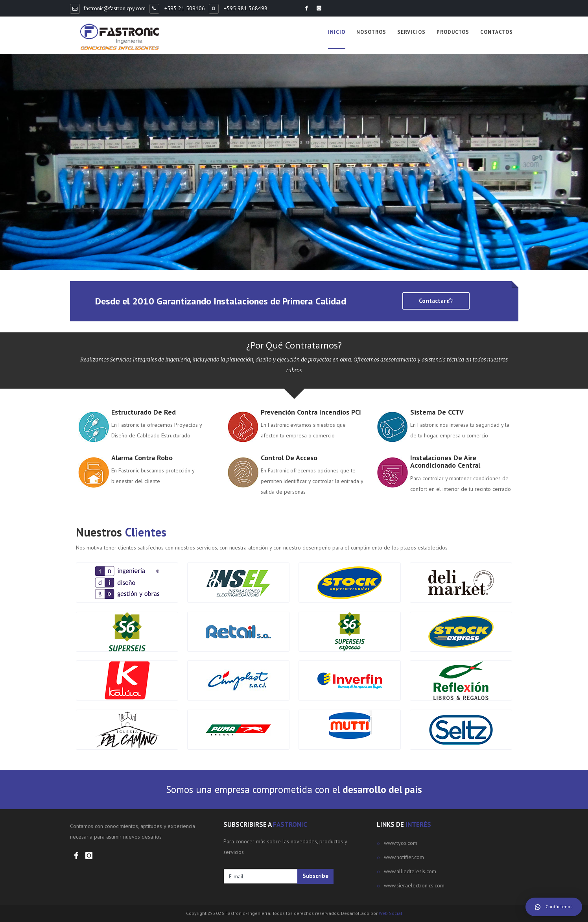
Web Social (391, 913)
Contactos (497, 32)
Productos (453, 32)
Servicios (411, 32)
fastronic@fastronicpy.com (114, 8)
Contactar (436, 301)
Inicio (337, 32)
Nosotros (371, 32)
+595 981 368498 (245, 8)
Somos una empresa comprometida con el (294, 789)
